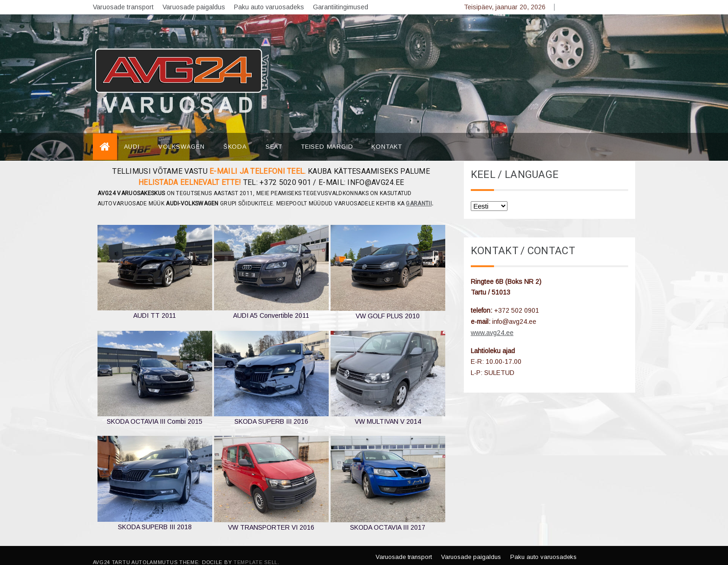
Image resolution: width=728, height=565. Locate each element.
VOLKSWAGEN (182, 133)
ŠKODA (235, 133)
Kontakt (387, 133)
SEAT (274, 133)
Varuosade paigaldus (194, 7)
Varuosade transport (123, 7)
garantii (419, 190)
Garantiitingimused (341, 7)
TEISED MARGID (327, 133)
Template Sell (256, 548)
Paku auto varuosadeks (269, 7)
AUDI (132, 133)
